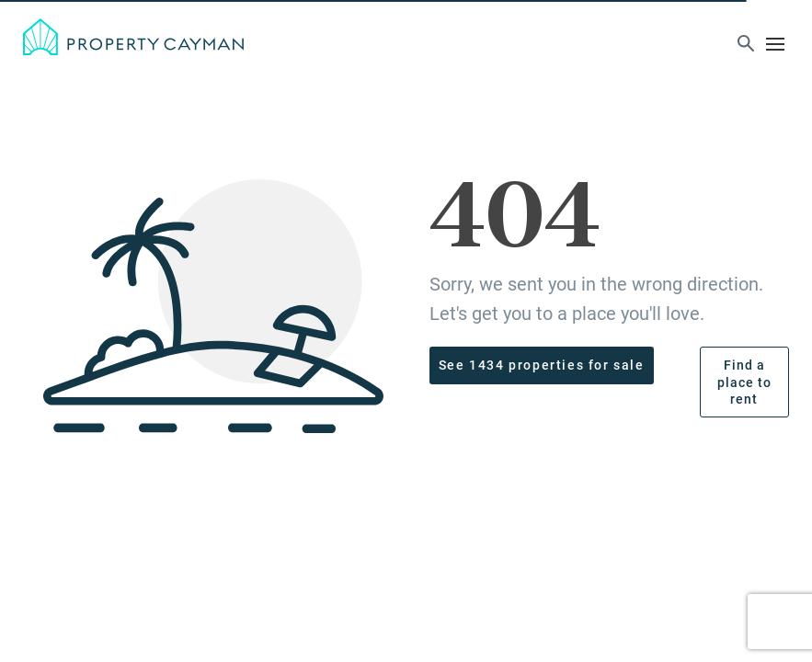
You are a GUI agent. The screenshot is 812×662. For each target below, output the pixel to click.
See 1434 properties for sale (542, 365)
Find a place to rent (744, 382)
